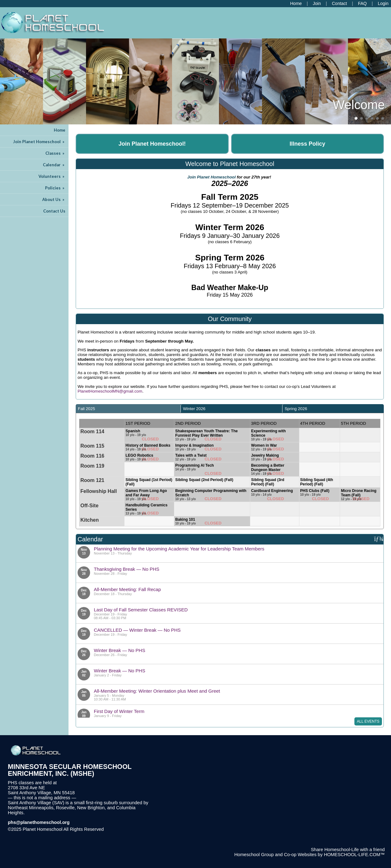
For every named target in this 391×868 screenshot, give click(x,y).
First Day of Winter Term (119, 711)
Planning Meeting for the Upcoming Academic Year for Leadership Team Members (179, 549)
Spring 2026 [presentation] (296, 409)
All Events (368, 721)
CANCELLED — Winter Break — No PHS (137, 630)
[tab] (128, 409)
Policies (55, 188)
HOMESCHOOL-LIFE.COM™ (354, 855)
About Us (54, 199)
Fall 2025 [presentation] (86, 409)
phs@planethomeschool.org (39, 822)
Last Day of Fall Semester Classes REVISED (141, 610)
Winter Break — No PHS (119, 650)
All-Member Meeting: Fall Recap (127, 589)
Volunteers (52, 176)
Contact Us (54, 211)
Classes (55, 153)
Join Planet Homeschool (39, 142)
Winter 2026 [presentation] (194, 409)
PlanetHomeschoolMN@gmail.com (110, 391)
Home (60, 130)
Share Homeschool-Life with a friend (348, 850)
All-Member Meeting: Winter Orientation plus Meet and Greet (157, 691)
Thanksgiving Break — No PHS (127, 569)
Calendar (54, 165)
